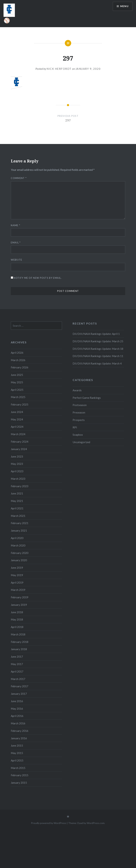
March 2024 (18, 434)
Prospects (79, 420)
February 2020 (20, 553)
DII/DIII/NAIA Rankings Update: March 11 (98, 356)
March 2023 (18, 479)
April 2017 (17, 671)
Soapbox (78, 435)
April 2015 (17, 760)
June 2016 (17, 701)
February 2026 (20, 367)
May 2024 (17, 419)
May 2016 (17, 709)
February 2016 (20, 731)
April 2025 (17, 390)
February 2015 (20, 775)
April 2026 (17, 353)
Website (16, 260)
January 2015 (19, 783)
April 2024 (17, 427)
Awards (77, 390)
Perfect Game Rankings (87, 398)
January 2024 (19, 449)
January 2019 (19, 605)
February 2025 (20, 404)
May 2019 (17, 575)
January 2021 (19, 530)
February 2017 (20, 686)
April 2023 (17, 471)
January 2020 (19, 560)
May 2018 (17, 619)
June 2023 (17, 456)
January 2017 (19, 694)
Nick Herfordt (59, 69)
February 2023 (20, 486)
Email (16, 243)
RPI (75, 427)
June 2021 (17, 493)
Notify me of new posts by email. (38, 278)
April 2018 (17, 627)
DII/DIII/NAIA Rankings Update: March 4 (97, 363)
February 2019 (20, 597)
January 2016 (19, 738)
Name (15, 225)
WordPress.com (96, 823)
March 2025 (18, 397)
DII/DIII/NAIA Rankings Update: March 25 (98, 341)
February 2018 (20, 642)
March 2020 (18, 545)
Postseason (80, 405)
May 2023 (17, 464)
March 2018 (18, 634)
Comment (19, 178)
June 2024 (17, 412)
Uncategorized (81, 442)
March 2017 (18, 679)
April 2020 (17, 538)
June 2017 (17, 657)
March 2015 (18, 768)
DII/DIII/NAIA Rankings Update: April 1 (96, 334)
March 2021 (18, 516)
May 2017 (17, 664)
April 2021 (17, 508)
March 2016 (18, 723)
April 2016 (17, 716)
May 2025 (17, 382)
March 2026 (18, 360)
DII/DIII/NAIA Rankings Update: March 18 (98, 349)
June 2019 (17, 568)
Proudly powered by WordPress (49, 823)
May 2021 (17, 501)
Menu (124, 6)
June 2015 (17, 745)
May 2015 (17, 753)
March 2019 (18, 590)
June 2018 (17, 612)
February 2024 (20, 442)
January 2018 (19, 649)
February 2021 (20, 523)
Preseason (79, 412)
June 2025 (17, 375)
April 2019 (17, 583)
